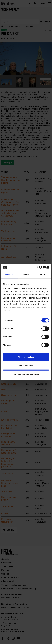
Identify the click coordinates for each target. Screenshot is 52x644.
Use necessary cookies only (26, 374)
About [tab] (43, 275)
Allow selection (26, 366)
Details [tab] (26, 275)
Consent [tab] (9, 275)
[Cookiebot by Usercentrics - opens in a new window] (37, 268)
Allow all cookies (26, 357)
